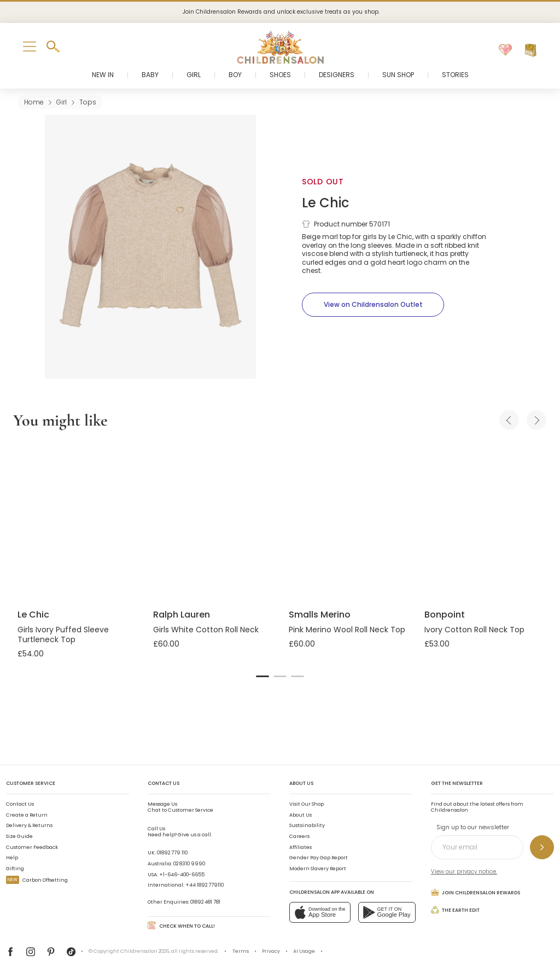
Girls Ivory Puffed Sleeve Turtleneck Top (63, 634)
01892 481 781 (205, 902)
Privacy (271, 951)
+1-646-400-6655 (182, 875)
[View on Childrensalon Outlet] (373, 305)
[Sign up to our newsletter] (542, 847)
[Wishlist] (505, 50)
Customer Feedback (32, 847)
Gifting (15, 869)
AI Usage (304, 951)
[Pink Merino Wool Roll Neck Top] (348, 521)
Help (12, 858)
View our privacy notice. (464, 872)
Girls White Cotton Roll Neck (206, 630)
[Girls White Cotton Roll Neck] (212, 521)
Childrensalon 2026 (145, 951)
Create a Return (27, 815)
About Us (301, 815)
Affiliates (301, 847)
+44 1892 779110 (205, 885)
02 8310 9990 (189, 864)
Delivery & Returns (29, 825)
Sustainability (307, 825)
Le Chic (325, 203)
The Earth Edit (455, 910)
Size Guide (19, 836)
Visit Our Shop (307, 804)
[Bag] (530, 50)
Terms (241, 951)
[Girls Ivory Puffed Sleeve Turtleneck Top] (77, 521)
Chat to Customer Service (180, 807)
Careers (299, 836)
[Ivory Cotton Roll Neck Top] (483, 521)
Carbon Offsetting (37, 880)
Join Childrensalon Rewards (476, 892)
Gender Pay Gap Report (319, 858)
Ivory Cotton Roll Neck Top (474, 630)
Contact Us (20, 804)
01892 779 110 (172, 853)
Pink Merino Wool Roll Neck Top (347, 630)
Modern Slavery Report (318, 869)
